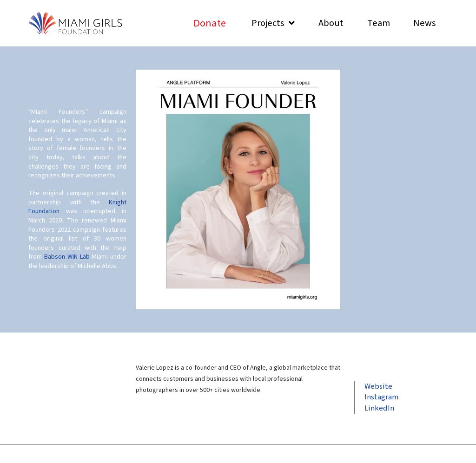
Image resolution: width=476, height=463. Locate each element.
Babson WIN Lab (67, 257)
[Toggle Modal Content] (210, 23)
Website (378, 386)
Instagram (381, 397)
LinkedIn (379, 408)
